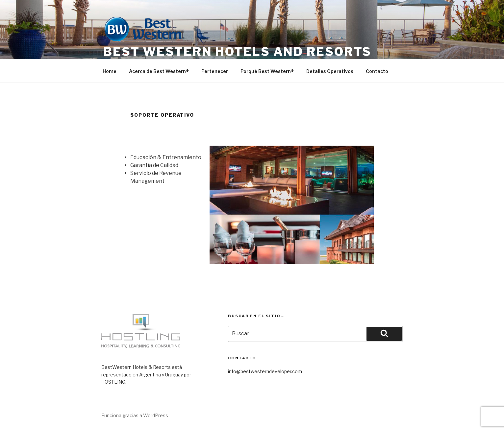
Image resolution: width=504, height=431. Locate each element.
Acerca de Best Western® (159, 71)
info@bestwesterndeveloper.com (265, 371)
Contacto (377, 71)
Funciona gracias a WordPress (135, 415)
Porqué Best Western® (267, 71)
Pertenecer (215, 71)
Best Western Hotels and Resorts (237, 52)
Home (110, 71)
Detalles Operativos (330, 71)
